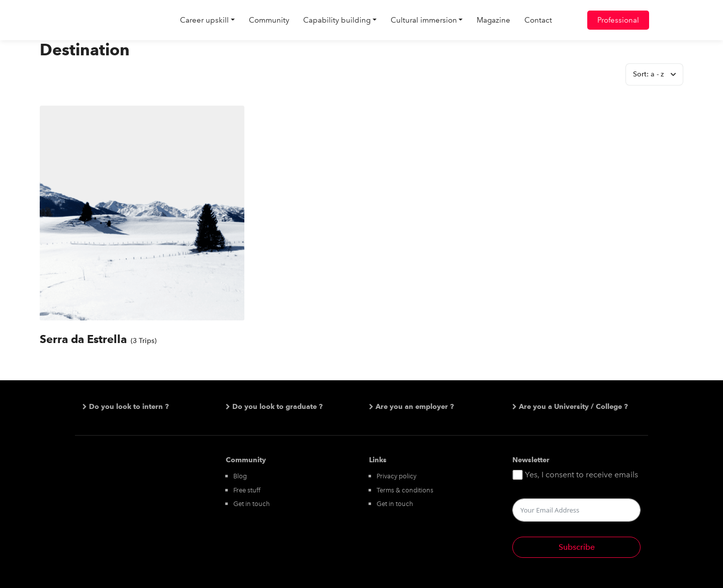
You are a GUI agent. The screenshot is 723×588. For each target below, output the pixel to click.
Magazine (493, 20)
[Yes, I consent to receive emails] (518, 475)
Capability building (337, 20)
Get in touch (252, 504)
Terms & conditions (405, 490)
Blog (240, 476)
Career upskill (204, 20)
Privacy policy (396, 476)
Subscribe (577, 547)
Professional (618, 20)
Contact (538, 20)
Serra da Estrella (83, 339)
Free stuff (247, 490)
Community (269, 20)
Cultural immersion (424, 20)
